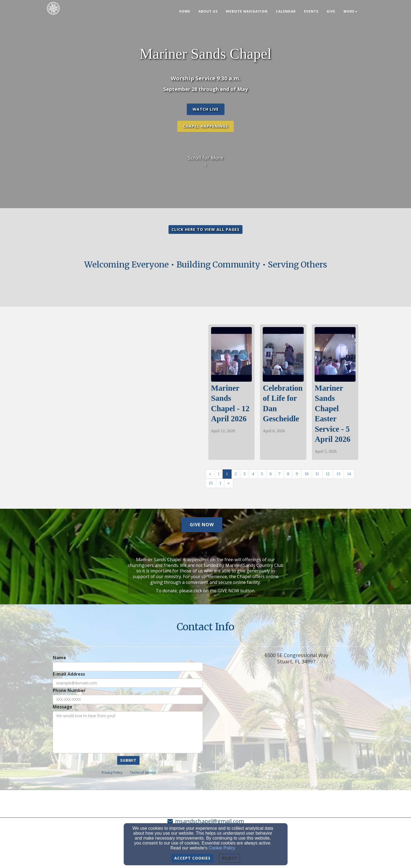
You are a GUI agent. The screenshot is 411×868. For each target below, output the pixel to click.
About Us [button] (208, 11)
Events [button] (311, 11)
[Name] (128, 667)
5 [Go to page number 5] (262, 474)
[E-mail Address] (128, 683)
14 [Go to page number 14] (349, 474)
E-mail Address (69, 674)
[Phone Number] (128, 699)
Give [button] (331, 11)
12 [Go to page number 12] (328, 474)
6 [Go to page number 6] (271, 474)
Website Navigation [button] (247, 11)
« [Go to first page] (210, 474)
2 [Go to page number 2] (236, 474)
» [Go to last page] (229, 483)
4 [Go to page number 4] (253, 474)
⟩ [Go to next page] (220, 483)
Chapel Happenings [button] (205, 126)
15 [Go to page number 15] (211, 483)
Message (63, 707)
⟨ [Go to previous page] (219, 474)
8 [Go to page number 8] (288, 474)
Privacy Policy (112, 773)
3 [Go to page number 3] (245, 474)
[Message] (128, 732)
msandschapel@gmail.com (209, 821)
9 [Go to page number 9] (297, 474)
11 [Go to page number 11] (317, 474)
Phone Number (69, 691)
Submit (128, 760)
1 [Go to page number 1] (227, 474)
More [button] (350, 11)
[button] (206, 109)
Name (59, 658)
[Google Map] (296, 724)
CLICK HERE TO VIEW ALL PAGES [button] (205, 229)
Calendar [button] (286, 11)
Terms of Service (143, 773)
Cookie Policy (222, 848)
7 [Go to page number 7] (280, 474)
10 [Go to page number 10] (307, 474)
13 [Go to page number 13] (338, 474)
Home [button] (185, 11)
